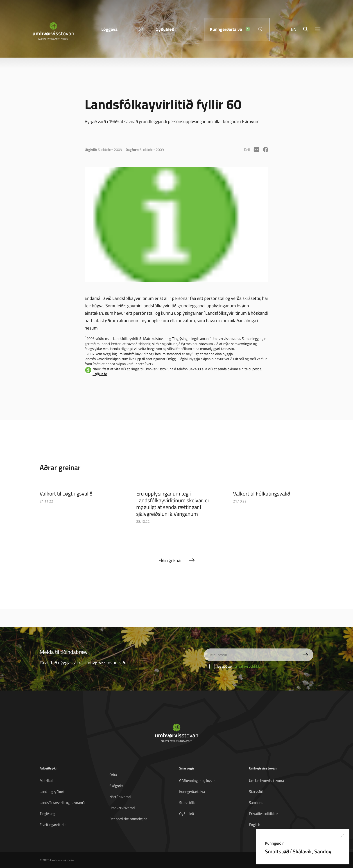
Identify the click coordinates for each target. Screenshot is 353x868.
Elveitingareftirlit (53, 825)
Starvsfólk (187, 803)
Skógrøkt (116, 786)
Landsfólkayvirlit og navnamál (63, 803)
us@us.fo (100, 374)
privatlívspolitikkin (249, 666)
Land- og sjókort (52, 792)
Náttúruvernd (120, 797)
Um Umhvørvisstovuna (266, 781)
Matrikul (46, 781)
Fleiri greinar (170, 560)
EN (294, 29)
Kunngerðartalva (192, 792)
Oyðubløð (187, 814)
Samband (256, 803)
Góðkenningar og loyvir (197, 781)
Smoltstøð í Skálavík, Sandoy (298, 851)
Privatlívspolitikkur (264, 814)
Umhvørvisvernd (122, 808)
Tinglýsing (47, 814)
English (255, 825)
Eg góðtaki (236, 666)
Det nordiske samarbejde (128, 819)
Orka (113, 775)
